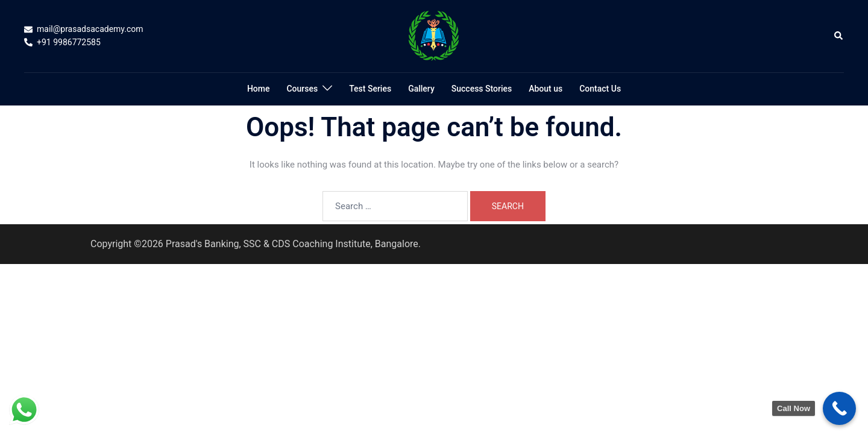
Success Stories (482, 89)
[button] (839, 36)
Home (259, 89)
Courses (302, 89)
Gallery (421, 89)
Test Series (370, 89)
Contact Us (600, 89)
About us (546, 89)
